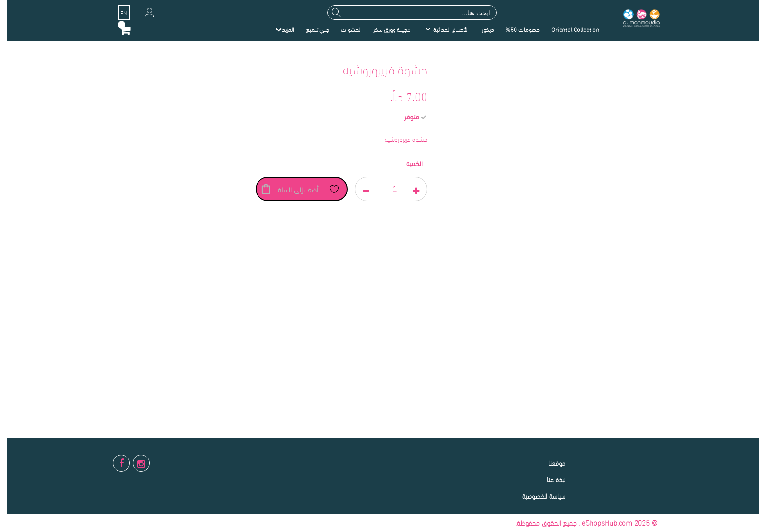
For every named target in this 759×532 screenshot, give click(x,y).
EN (117, 13)
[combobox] (405, 13)
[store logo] (634, 17)
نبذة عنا (549, 479)
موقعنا (550, 463)
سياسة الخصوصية (537, 495)
